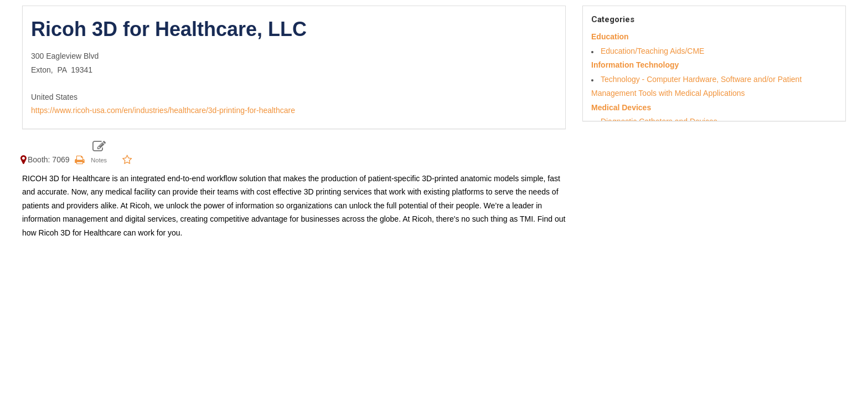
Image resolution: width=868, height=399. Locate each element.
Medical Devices (621, 108)
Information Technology (635, 65)
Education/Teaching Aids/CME (653, 51)
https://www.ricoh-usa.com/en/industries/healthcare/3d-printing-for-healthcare (163, 110)
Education (610, 37)
